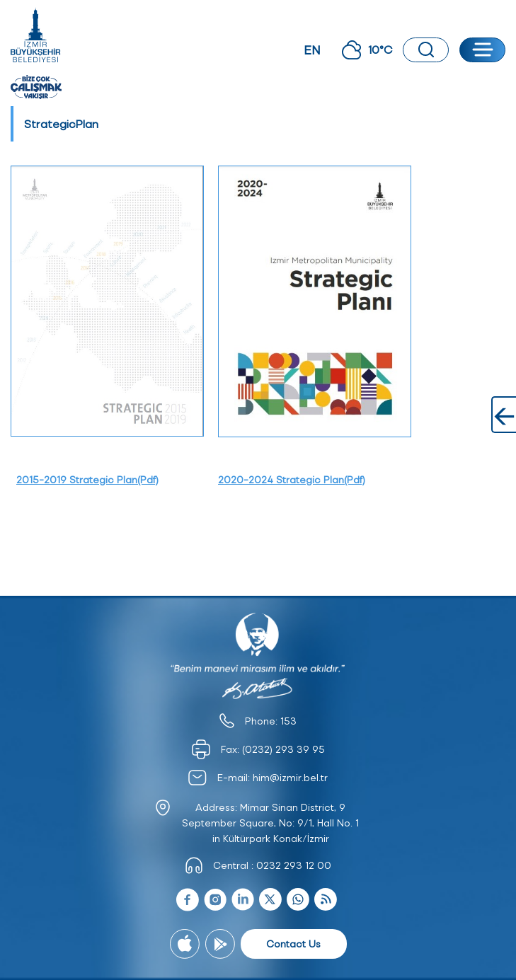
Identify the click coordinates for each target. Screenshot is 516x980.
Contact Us (293, 944)
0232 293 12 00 (294, 865)
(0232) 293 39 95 (283, 749)
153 (288, 721)
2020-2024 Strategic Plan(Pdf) (292, 479)
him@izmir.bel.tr (290, 777)
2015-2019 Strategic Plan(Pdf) (87, 479)
